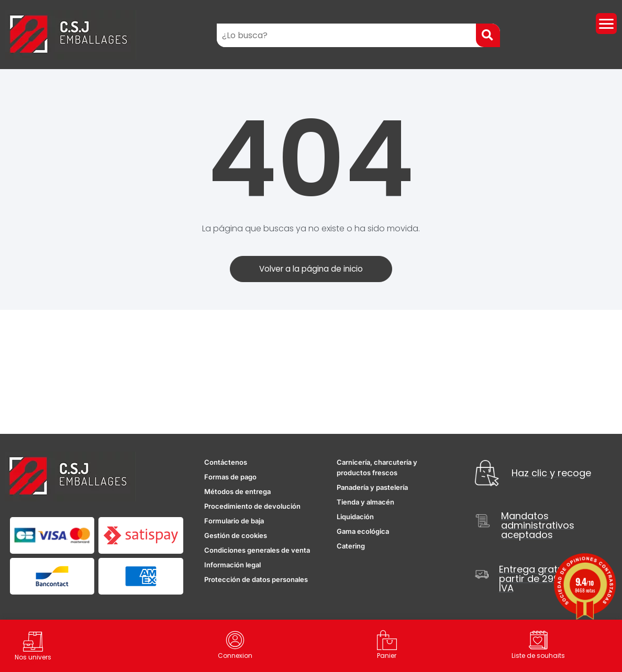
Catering (351, 546)
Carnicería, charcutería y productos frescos (377, 468)
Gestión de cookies (236, 536)
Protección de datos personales (256, 580)
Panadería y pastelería (372, 488)
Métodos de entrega (237, 492)
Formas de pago (230, 477)
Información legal (232, 565)
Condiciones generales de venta (257, 551)
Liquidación (355, 517)
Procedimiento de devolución (252, 507)
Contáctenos (226, 463)
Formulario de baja (234, 521)
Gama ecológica (363, 532)
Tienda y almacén (365, 502)
